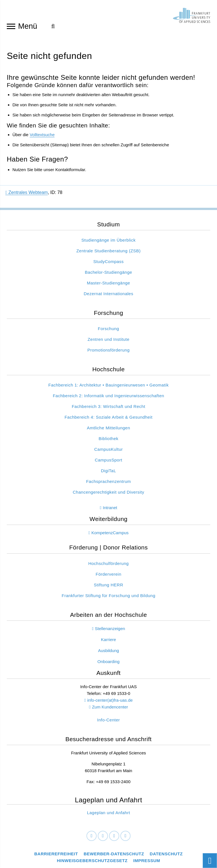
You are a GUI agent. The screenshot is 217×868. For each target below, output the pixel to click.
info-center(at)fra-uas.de (110, 700)
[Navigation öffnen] (11, 26)
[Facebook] (92, 836)
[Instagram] (114, 836)
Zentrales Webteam (27, 192)
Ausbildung (108, 651)
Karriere (108, 640)
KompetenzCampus (110, 533)
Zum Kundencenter (110, 707)
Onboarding (108, 662)
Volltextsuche (42, 135)
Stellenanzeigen (110, 629)
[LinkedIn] (103, 836)
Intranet (110, 508)
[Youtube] (125, 836)
